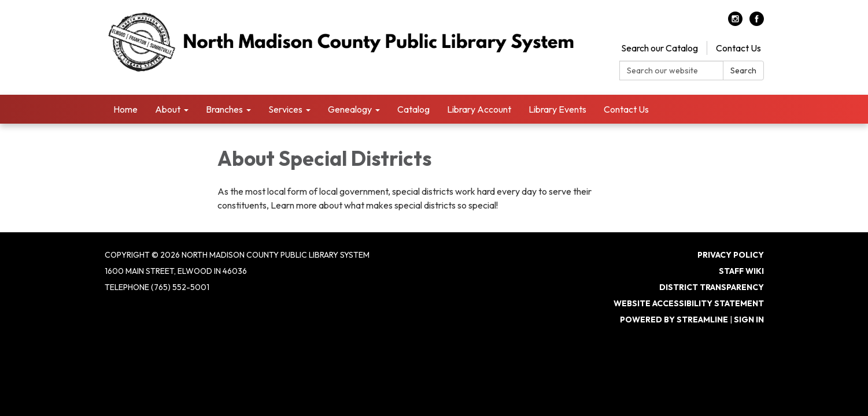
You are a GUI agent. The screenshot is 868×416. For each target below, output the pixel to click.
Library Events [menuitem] (557, 109)
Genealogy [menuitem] (350, 109)
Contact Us (738, 48)
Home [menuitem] (125, 109)
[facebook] (757, 23)
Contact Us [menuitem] (626, 109)
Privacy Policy (731, 255)
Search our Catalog (660, 48)
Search (743, 70)
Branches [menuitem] (224, 109)
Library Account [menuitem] (479, 109)
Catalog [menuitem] (413, 109)
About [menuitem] (168, 109)
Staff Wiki (741, 271)
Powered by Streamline (674, 320)
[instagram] (735, 23)
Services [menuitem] (285, 109)
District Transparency (712, 287)
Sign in (749, 320)
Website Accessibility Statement (689, 303)
